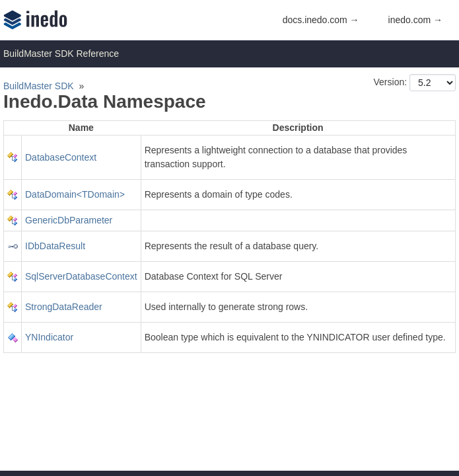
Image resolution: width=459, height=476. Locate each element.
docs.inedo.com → (321, 20)
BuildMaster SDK (39, 86)
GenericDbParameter (69, 220)
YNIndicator (49, 337)
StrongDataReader (64, 307)
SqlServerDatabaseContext (81, 276)
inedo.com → (415, 20)
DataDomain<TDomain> (75, 194)
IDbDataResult (55, 246)
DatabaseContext (61, 157)
